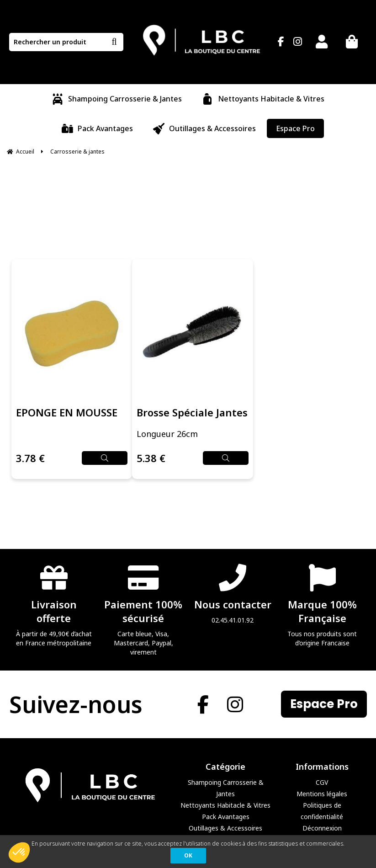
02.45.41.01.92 (233, 594)
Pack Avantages (226, 817)
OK (188, 855)
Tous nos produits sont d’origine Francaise (322, 605)
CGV (322, 782)
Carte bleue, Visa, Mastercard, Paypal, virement (143, 610)
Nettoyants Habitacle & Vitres (225, 805)
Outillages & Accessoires (225, 828)
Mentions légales (322, 794)
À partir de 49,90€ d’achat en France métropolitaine (54, 605)
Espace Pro (324, 704)
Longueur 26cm (167, 434)
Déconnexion (322, 828)
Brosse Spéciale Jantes (192, 413)
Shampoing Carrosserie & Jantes (226, 788)
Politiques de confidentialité (322, 811)
